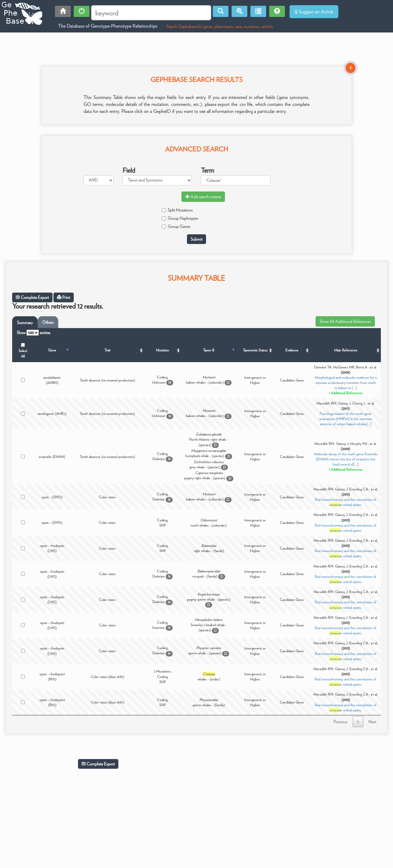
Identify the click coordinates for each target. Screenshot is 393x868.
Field (129, 170)
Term (208, 170)
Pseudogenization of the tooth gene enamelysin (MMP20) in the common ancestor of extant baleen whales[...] (346, 419)
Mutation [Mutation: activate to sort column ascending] (163, 350)
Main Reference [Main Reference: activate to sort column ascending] (346, 350)
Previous (340, 722)
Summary (25, 323)
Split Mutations (177, 210)
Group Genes (176, 226)
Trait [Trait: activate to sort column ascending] (107, 350)
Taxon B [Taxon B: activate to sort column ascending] (209, 350)
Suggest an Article (314, 12)
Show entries (34, 333)
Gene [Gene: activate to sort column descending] (52, 350)
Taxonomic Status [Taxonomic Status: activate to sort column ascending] (255, 350)
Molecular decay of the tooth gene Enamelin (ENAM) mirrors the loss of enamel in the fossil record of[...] (346, 459)
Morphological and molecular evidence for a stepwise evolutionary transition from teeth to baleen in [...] (346, 383)
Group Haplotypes (180, 218)
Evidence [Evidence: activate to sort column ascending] (292, 350)
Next (372, 722)
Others (48, 322)
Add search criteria (203, 197)
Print (64, 297)
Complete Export (32, 297)
